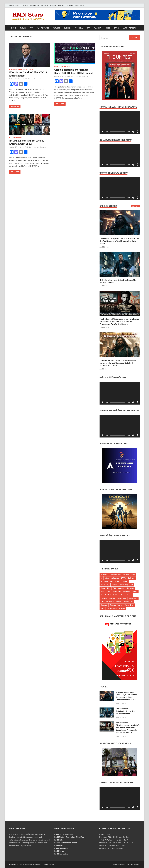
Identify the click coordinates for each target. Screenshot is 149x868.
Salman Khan (122, 598)
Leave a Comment (40, 79)
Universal (104, 605)
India (109, 591)
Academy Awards (129, 575)
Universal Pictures (116, 605)
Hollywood (130, 588)
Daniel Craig (105, 585)
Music (107, 28)
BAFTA (123, 578)
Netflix (116, 595)
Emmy (103, 588)
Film (109, 588)
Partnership (61, 6)
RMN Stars (29, 79)
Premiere (104, 598)
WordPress (126, 864)
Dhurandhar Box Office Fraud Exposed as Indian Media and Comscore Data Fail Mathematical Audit (118, 363)
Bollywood (132, 578)
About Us (25, 6)
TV (31, 28)
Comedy (125, 581)
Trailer (126, 602)
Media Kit (70, 6)
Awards (56, 28)
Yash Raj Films (112, 608)
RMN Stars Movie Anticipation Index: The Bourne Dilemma (125, 711)
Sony (102, 602)
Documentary (124, 585)
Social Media (133, 598)
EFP (132, 585)
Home (14, 28)
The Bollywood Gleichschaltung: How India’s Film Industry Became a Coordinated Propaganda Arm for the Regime (119, 321)
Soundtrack (110, 602)
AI (101, 578)
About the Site (35, 6)
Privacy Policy (79, 6)
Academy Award (115, 575)
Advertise (53, 6)
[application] (120, 123)
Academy (104, 575)
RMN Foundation (61, 854)
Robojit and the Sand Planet (66, 843)
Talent (98, 28)
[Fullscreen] (137, 132)
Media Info (44, 6)
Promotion (65, 67)
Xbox (102, 608)
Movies (23, 28)
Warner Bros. (129, 605)
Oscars (129, 595)
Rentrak (112, 598)
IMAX (103, 591)
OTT (89, 28)
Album (107, 578)
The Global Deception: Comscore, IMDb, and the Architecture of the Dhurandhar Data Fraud (119, 241)
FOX (114, 588)
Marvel (135, 591)
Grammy (121, 588)
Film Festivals (43, 28)
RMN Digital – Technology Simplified (69, 837)
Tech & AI (79, 28)
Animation (115, 578)
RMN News (59, 851)
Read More (14, 106)
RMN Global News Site (64, 834)
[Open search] (139, 28)
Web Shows (18, 138)
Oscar (123, 595)
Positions (20, 69)
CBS (112, 581)
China (117, 581)
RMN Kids (58, 840)
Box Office (104, 581)
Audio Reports (130, 28)
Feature (12, 69)
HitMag (137, 864)
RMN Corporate (61, 848)
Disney (114, 585)
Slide (26, 69)
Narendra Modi (106, 595)
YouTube (122, 608)
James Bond (117, 591)
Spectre (119, 602)
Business (68, 28)
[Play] (103, 132)
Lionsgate (127, 591)
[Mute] (133, 132)
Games (117, 28)
